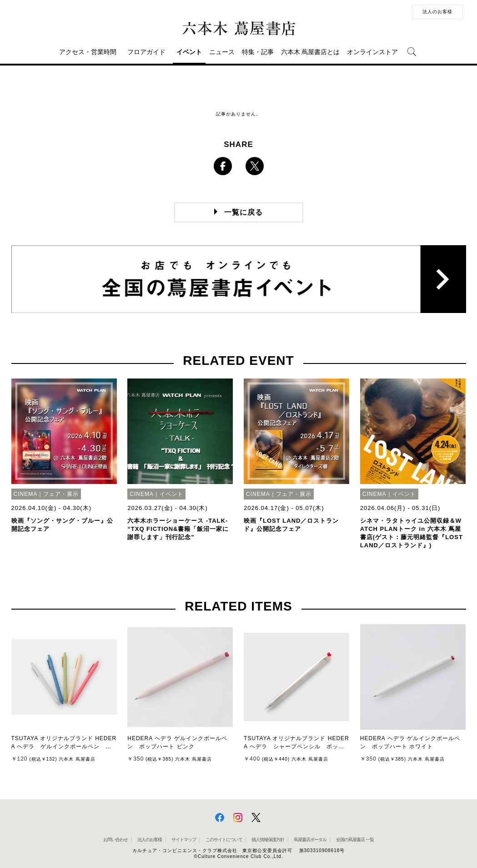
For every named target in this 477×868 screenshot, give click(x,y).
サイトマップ (184, 840)
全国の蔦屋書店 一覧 (355, 840)
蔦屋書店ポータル (310, 840)
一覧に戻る (244, 212)
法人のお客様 (437, 12)
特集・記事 (258, 52)
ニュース (222, 52)
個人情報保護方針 (268, 840)
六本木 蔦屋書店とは (311, 52)
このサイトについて (224, 840)
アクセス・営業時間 (88, 52)
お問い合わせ (115, 840)
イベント (189, 52)
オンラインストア (372, 52)
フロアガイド (146, 52)
